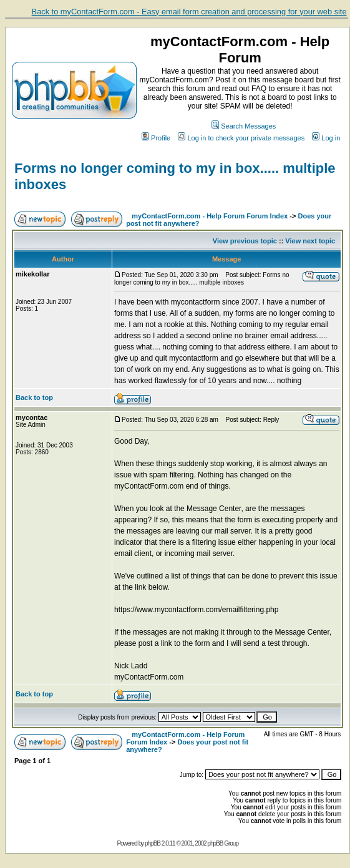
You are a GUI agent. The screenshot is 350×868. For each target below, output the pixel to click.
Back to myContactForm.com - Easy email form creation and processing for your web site (189, 12)
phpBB (153, 843)
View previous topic (245, 241)
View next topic (310, 241)
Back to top (34, 397)
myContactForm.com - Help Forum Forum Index (210, 216)
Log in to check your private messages (241, 138)
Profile (156, 138)
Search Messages (244, 126)
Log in (326, 138)
